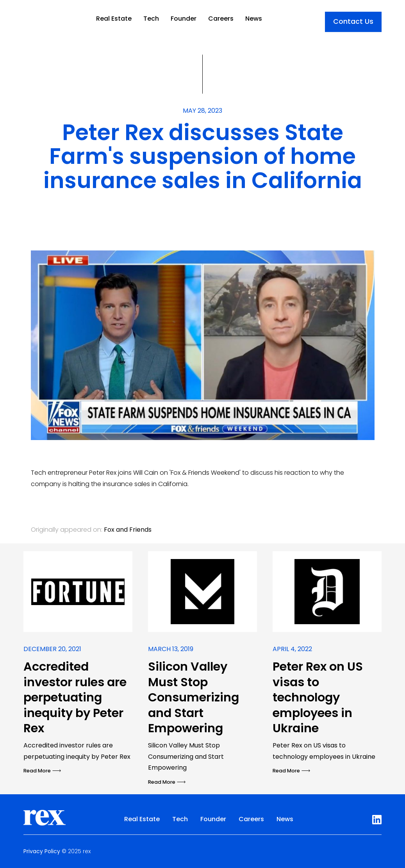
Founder (184, 19)
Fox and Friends (128, 530)
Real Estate (114, 19)
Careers (221, 19)
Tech (151, 19)
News (254, 19)
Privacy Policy (42, 851)
